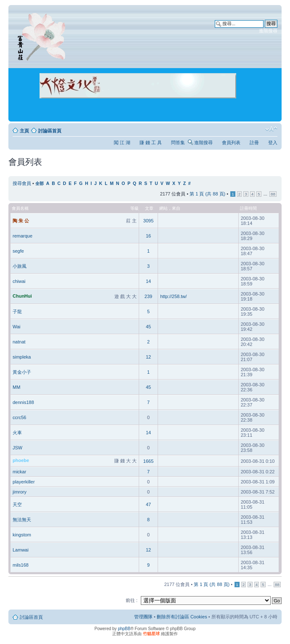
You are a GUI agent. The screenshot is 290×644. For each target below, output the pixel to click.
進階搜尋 (268, 31)
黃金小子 (22, 372)
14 (148, 281)
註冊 (254, 143)
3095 (148, 221)
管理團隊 (143, 617)
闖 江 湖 (122, 143)
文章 (149, 208)
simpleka (22, 357)
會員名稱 (20, 208)
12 (148, 357)
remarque (22, 236)
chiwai (19, 281)
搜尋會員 (22, 183)
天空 (17, 504)
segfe (18, 251)
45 (148, 327)
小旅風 (20, 266)
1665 (148, 461)
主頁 (24, 131)
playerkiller (24, 482)
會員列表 (231, 143)
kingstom (22, 535)
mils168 (21, 565)
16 (148, 236)
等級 (134, 208)
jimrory (20, 492)
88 (273, 194)
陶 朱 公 (21, 221)
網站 (163, 208)
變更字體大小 (271, 129)
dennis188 (23, 402)
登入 (273, 143)
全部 (40, 183)
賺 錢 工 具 (151, 143)
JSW (17, 448)
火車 (17, 433)
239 (148, 296)
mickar (19, 472)
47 (148, 504)
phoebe (21, 460)
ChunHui (22, 296)
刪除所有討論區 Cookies (182, 617)
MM (16, 387)
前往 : (132, 600)
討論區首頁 (50, 131)
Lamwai (21, 550)
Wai (17, 327)
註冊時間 (248, 208)
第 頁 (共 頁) (207, 194)
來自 (176, 208)
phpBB (124, 629)
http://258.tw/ (173, 296)
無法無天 (22, 520)
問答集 (178, 143)
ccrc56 (19, 417)
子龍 (17, 311)
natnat (19, 342)
